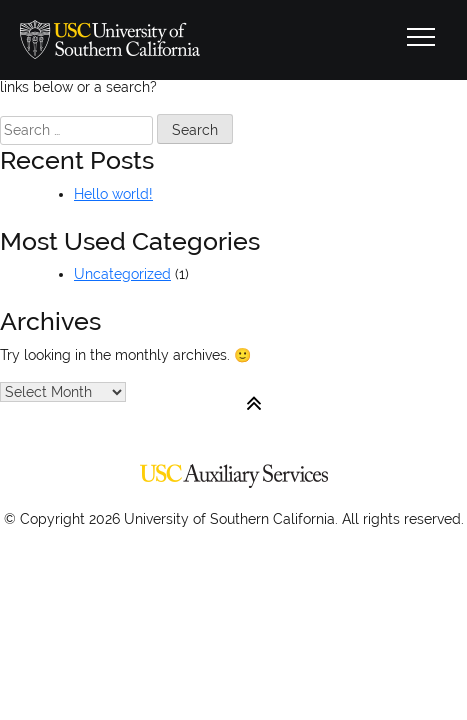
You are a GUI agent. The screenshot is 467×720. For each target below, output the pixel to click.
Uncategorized (122, 274)
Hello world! (113, 194)
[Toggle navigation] (421, 40)
